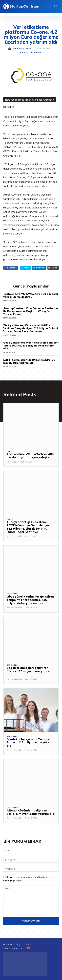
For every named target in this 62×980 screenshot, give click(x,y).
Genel (10, 451)
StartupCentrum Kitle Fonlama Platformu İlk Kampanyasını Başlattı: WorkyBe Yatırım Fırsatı (31, 311)
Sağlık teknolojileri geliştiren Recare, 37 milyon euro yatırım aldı (29, 361)
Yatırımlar (36, 52)
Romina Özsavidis (24, 49)
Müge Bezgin (12, 462)
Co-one (8, 121)
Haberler (23, 52)
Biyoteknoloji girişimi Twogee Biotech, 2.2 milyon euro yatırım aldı (30, 742)
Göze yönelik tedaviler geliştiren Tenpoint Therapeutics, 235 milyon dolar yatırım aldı (31, 345)
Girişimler (12, 594)
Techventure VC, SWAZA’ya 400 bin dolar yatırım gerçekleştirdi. (31, 295)
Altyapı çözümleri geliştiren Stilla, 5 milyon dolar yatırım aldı (31, 812)
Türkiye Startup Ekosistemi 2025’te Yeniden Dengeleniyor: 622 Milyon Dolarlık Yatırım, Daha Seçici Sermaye (31, 328)
